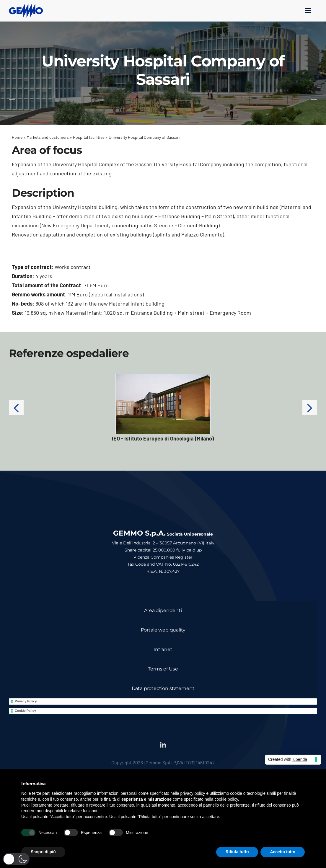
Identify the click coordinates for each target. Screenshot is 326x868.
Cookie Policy (25, 711)
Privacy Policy (26, 701)
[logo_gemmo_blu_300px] (26, 6)
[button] (16, 408)
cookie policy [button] (226, 799)
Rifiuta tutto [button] (237, 852)
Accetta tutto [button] (283, 852)
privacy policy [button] (193, 793)
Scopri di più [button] (43, 852)
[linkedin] (163, 745)
